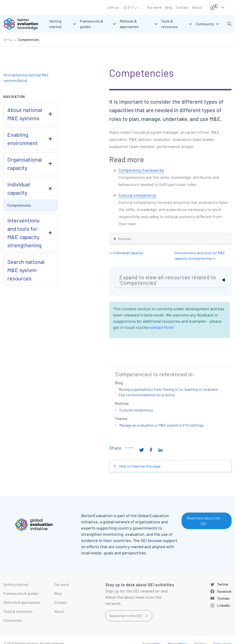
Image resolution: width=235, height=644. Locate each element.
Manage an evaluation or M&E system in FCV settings (161, 425)
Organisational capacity (25, 164)
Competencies (28, 40)
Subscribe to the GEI (126, 616)
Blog (169, 7)
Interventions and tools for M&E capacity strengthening (24, 233)
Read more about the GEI (203, 521)
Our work (154, 7)
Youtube (223, 598)
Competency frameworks (141, 170)
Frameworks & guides (21, 593)
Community (13, 620)
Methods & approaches (22, 602)
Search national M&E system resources (26, 270)
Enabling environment (23, 139)
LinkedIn (224, 605)
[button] (229, 24)
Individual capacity (19, 188)
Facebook (224, 591)
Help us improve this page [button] (140, 466)
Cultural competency (137, 195)
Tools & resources (18, 611)
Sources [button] (125, 238)
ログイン (131, 7)
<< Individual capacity (126, 253)
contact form (161, 327)
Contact (182, 7)
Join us (113, 7)
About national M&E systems (25, 114)
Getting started (16, 584)
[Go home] (24, 24)
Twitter (223, 584)
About (197, 7)
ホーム (8, 40)
